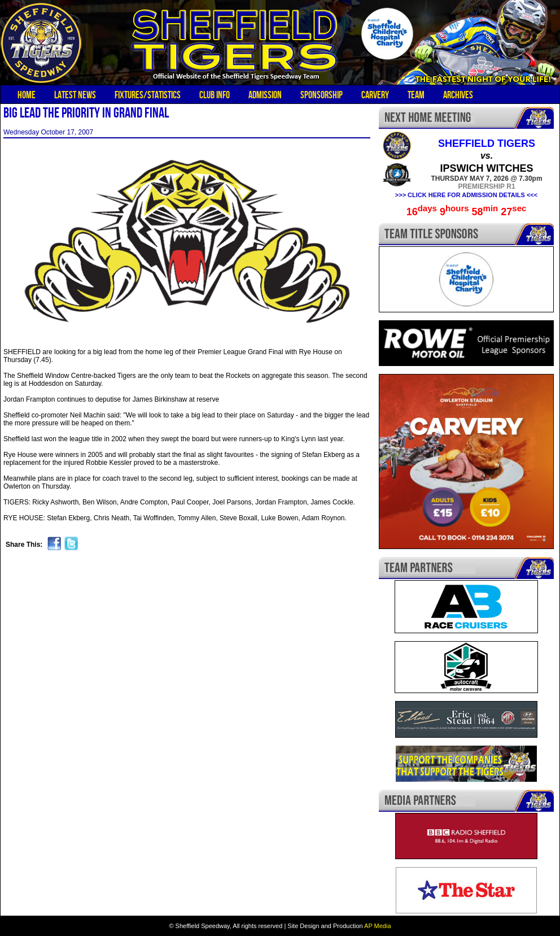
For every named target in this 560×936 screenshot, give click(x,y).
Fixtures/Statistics (148, 95)
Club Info (215, 95)
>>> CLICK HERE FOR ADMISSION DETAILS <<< (466, 195)
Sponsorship (321, 95)
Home (27, 95)
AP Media (378, 926)
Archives (458, 95)
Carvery (375, 95)
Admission (265, 95)
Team (416, 95)
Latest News (75, 95)
